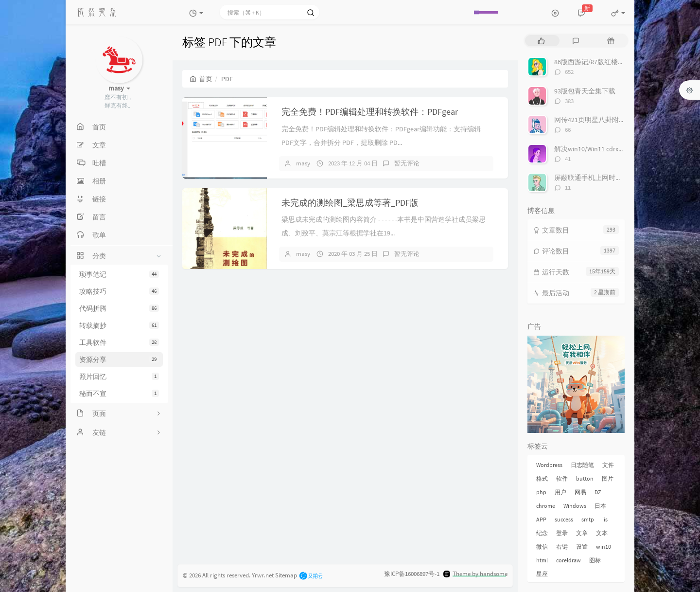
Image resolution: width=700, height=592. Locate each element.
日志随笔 (582, 465)
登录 (562, 533)
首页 (201, 79)
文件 (608, 465)
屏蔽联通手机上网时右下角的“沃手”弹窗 (615, 178)
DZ (598, 492)
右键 (562, 547)
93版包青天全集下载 (585, 91)
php (541, 492)
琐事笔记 (119, 274)
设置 (582, 547)
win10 (604, 547)
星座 (542, 574)
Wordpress (549, 465)
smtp (588, 519)
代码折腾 (119, 308)
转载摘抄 (119, 325)
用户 (560, 492)
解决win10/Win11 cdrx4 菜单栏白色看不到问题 (623, 149)
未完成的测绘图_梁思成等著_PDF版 (350, 203)
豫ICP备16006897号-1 (412, 574)
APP (541, 519)
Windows (575, 506)
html (542, 560)
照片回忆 (119, 377)
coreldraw (569, 560)
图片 (608, 478)
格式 (542, 478)
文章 (582, 533)
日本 (600, 506)
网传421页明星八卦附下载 (593, 120)
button (585, 478)
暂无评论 (407, 163)
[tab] (541, 41)
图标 (595, 560)
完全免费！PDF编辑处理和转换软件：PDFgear (370, 112)
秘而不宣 (119, 394)
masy (303, 163)
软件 (562, 478)
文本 (602, 533)
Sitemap (286, 575)
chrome (546, 506)
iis (605, 519)
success (564, 519)
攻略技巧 (119, 291)
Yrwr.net (263, 575)
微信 (542, 547)
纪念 (542, 533)
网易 (580, 492)
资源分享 (119, 359)
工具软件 (119, 342)
